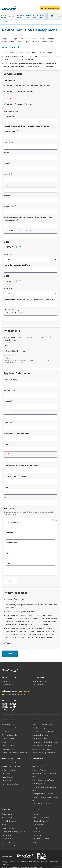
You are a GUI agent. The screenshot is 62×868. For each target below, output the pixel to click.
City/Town (7, 401)
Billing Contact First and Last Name (16, 433)
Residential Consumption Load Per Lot (17, 231)
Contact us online (7, 681)
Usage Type (8, 254)
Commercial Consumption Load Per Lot (17, 265)
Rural (20, 104)
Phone (6, 444)
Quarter (6, 153)
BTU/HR (10, 247)
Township (7, 174)
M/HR (21, 247)
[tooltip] (16, 380)
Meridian (7, 196)
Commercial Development (40, 86)
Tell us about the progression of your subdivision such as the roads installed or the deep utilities (27, 311)
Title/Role (9, 532)
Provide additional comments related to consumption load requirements (29, 299)
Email (6, 455)
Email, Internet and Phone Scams (15, 694)
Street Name (8, 142)
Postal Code (8, 423)
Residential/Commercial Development (21, 92)
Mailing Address (9, 390)
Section (6, 163)
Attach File (7, 346)
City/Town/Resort (10, 116)
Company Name (10, 380)
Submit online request (40, 681)
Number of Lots (9, 206)
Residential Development (16, 86)
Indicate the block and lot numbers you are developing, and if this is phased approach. (28, 219)
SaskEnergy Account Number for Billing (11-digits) (22, 466)
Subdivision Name (10, 131)
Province (7, 412)
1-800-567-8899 (7, 685)
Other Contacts (9, 508)
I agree (10, 643)
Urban (9, 104)
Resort (30, 104)
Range (6, 185)
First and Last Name (13, 522)
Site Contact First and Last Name (15, 476)
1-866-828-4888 (38, 685)
